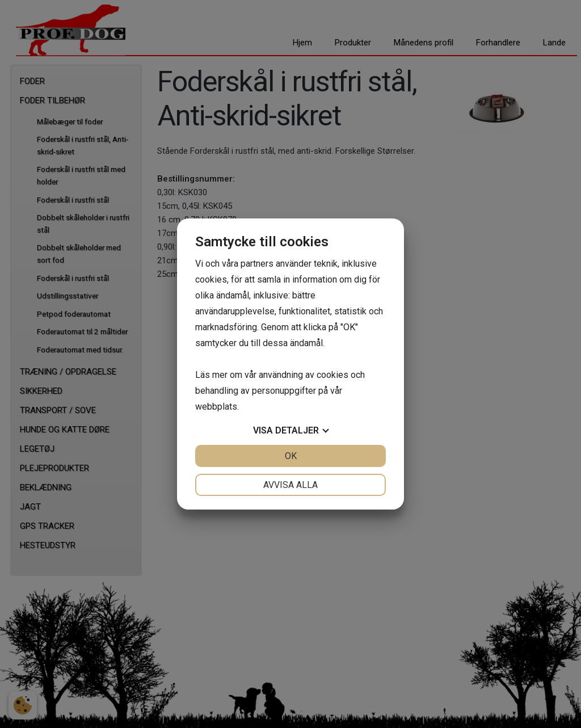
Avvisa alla (290, 485)
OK (291, 456)
